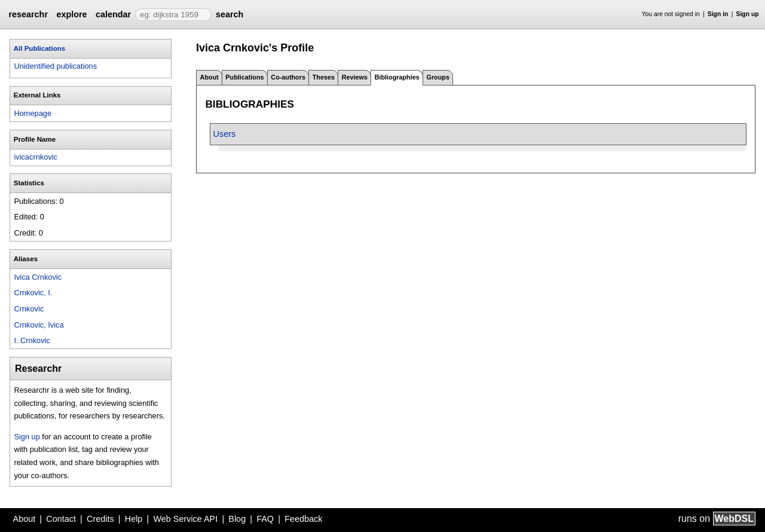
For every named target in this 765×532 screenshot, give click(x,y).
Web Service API (185, 519)
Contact (61, 519)
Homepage (33, 113)
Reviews (355, 77)
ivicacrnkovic (36, 157)
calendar (113, 14)
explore (71, 14)
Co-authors (288, 77)
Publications (244, 77)
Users (225, 134)
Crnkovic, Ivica (39, 325)
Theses (324, 77)
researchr (28, 14)
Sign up (748, 14)
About (209, 77)
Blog (237, 519)
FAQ (265, 519)
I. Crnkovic (32, 340)
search (229, 14)
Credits (100, 519)
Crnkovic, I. (33, 293)
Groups (438, 77)
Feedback (303, 519)
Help (134, 519)
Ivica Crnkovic (38, 277)
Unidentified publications (55, 66)
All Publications (39, 48)
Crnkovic (29, 309)
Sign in (718, 14)
